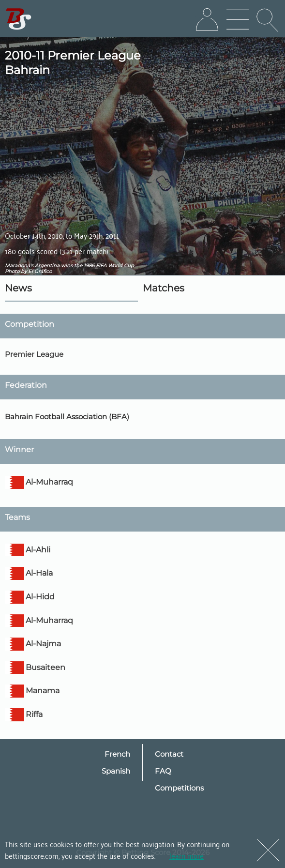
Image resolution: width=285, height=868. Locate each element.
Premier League (34, 354)
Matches (164, 288)
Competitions (179, 788)
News (18, 288)
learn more (187, 855)
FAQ (163, 771)
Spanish (116, 771)
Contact (169, 754)
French (117, 754)
